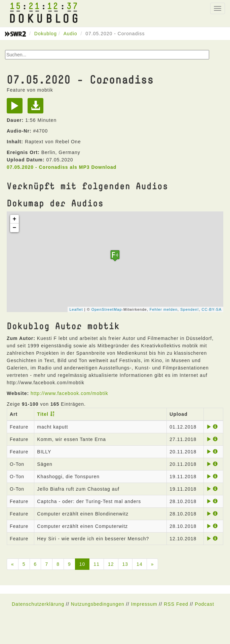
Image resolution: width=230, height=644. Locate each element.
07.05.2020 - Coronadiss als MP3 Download (62, 167)
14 (140, 564)
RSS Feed (176, 604)
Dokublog (46, 34)
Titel (43, 414)
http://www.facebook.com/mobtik (69, 393)
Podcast (204, 604)
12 (111, 564)
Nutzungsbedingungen (98, 604)
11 (97, 564)
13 (125, 564)
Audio (70, 34)
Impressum (144, 604)
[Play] (16, 108)
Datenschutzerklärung (38, 604)
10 (82, 564)
